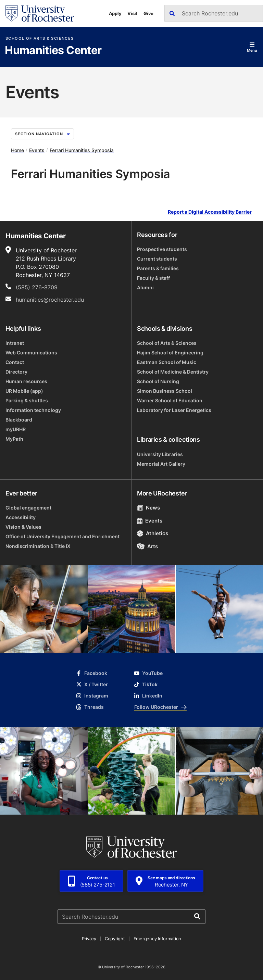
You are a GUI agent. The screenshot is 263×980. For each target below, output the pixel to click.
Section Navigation (42, 134)
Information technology (33, 410)
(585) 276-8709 (37, 287)
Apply (115, 13)
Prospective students (162, 249)
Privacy (89, 939)
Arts (147, 546)
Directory (16, 372)
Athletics (153, 533)
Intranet (15, 343)
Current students (157, 259)
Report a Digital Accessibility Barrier (210, 212)
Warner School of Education (170, 400)
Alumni (145, 287)
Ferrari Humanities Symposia (82, 150)
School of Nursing (158, 381)
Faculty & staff (153, 278)
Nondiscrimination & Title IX (38, 546)
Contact (15, 362)
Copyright (115, 939)
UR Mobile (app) (24, 391)
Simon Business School (165, 391)
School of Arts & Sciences (40, 39)
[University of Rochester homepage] (40, 14)
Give (148, 13)
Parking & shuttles (27, 400)
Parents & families (158, 268)
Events (37, 150)
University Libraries (160, 454)
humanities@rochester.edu (50, 300)
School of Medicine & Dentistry (173, 372)
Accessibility (21, 517)
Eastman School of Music (167, 362)
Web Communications (31, 353)
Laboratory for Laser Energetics (174, 410)
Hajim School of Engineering (170, 353)
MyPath (14, 439)
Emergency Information (158, 939)
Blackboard (19, 420)
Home (17, 150)
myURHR (16, 429)
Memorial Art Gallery (161, 464)
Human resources (26, 381)
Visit (132, 13)
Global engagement (28, 508)
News (148, 508)
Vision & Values (23, 527)
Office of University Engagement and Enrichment (62, 536)
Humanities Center (53, 51)
